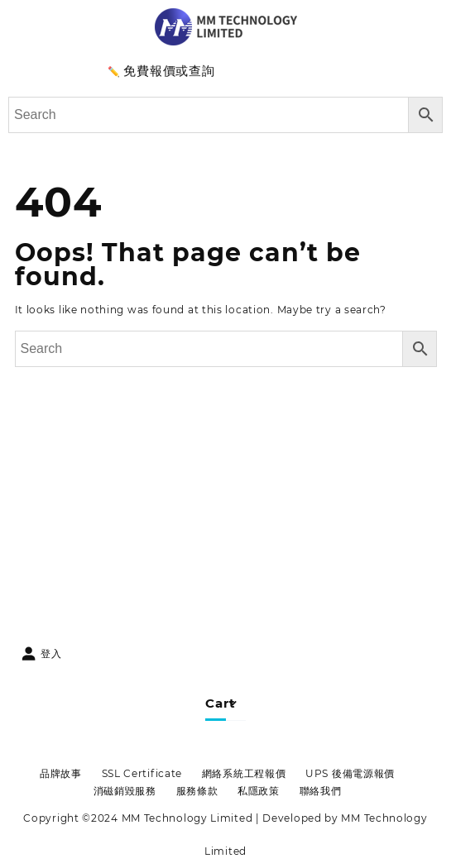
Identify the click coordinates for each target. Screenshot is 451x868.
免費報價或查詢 (169, 71)
